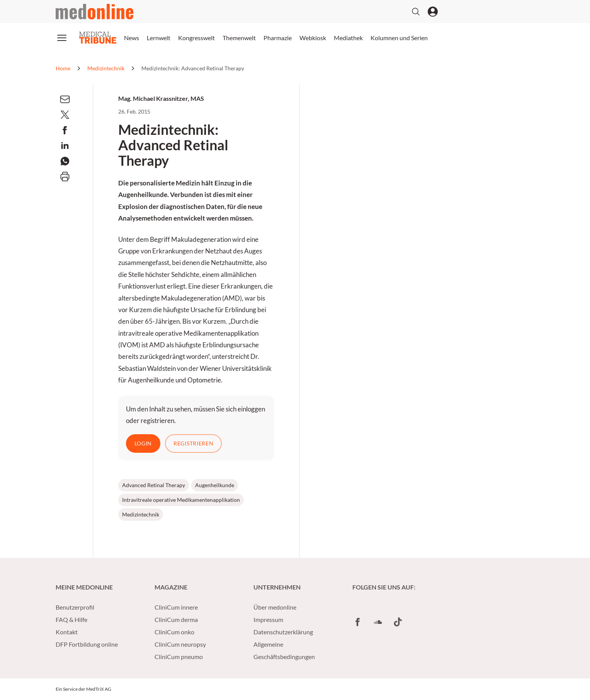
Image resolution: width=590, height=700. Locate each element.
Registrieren (193, 443)
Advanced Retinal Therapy (154, 485)
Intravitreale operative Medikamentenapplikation (181, 500)
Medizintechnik (141, 514)
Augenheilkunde (215, 485)
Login (143, 443)
